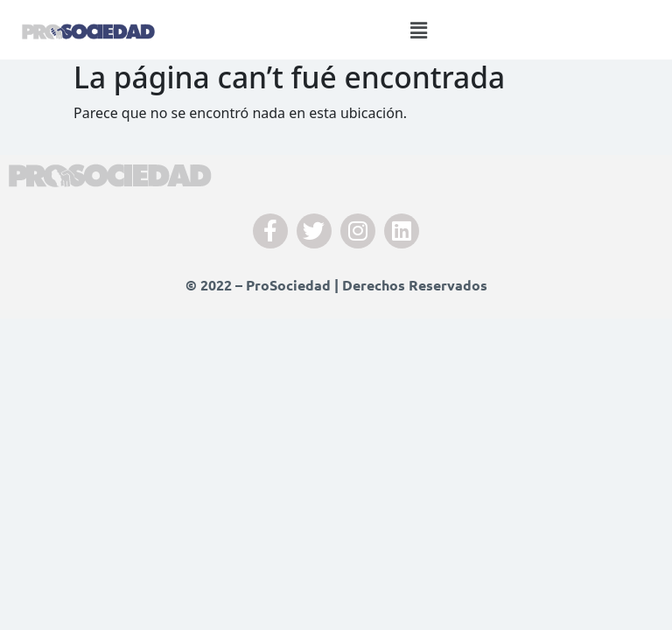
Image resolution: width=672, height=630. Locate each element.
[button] (419, 30)
